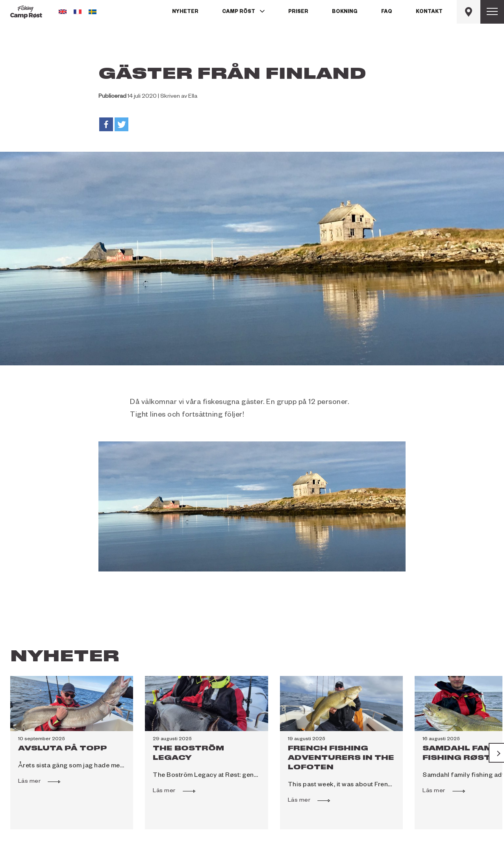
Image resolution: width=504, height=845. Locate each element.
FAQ (387, 12)
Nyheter (185, 12)
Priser (298, 12)
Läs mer (33, 781)
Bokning (345, 12)
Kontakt (429, 12)
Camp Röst (239, 12)
